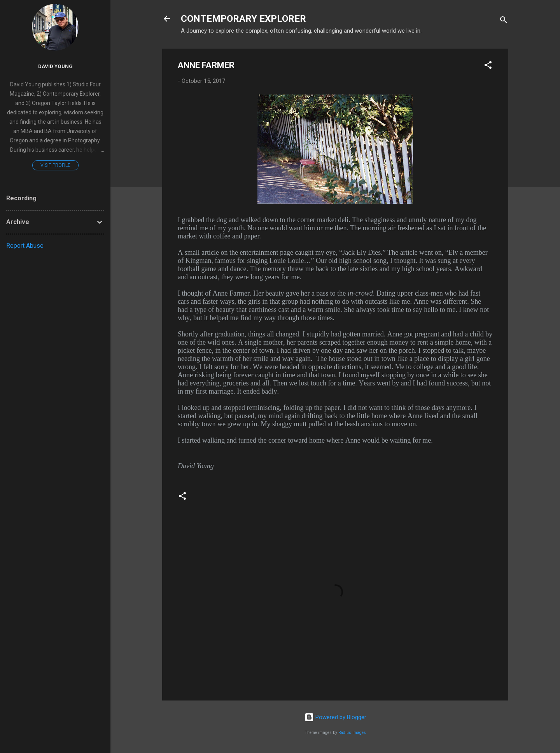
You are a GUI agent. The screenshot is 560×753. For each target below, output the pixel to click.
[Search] (504, 21)
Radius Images (352, 733)
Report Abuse (25, 246)
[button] (488, 66)
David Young (55, 66)
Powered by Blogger (335, 717)
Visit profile (55, 165)
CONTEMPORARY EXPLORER (243, 19)
